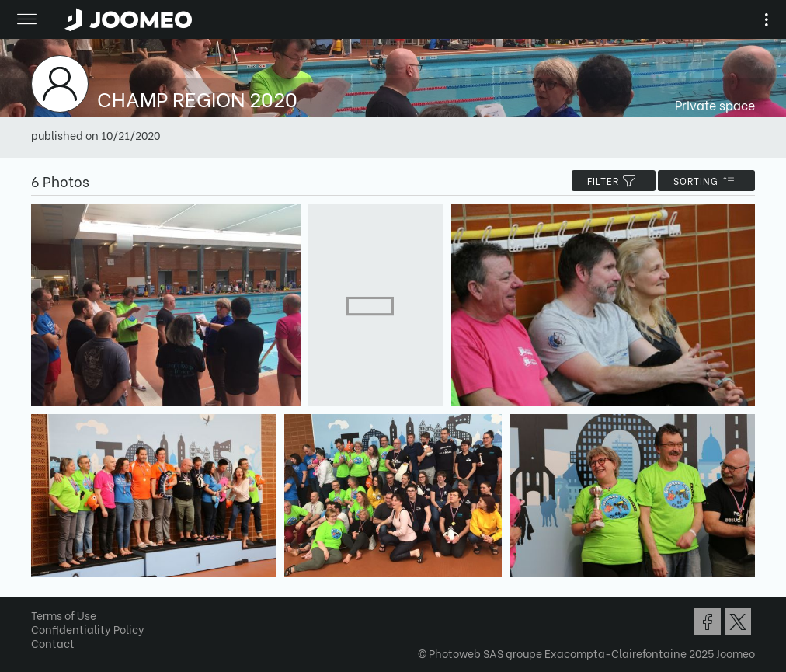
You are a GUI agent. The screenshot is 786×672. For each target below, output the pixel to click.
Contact (53, 643)
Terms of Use (64, 615)
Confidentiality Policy (88, 629)
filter (614, 181)
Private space (715, 104)
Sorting (706, 181)
